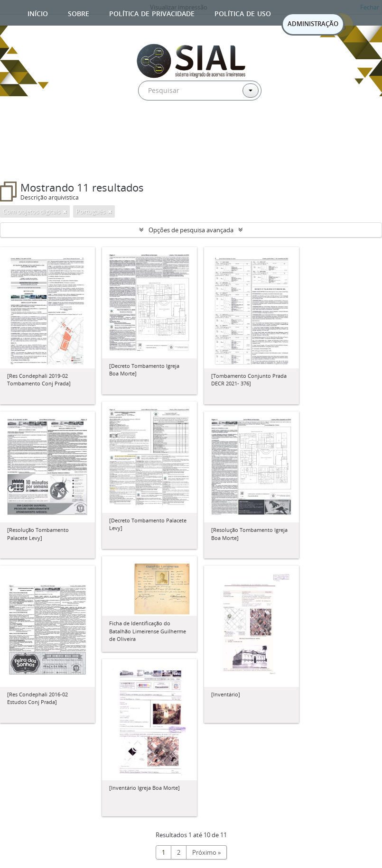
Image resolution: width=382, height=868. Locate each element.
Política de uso (243, 13)
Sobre (79, 13)
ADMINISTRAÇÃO (313, 24)
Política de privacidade (152, 13)
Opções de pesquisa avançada (191, 230)
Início (38, 13)
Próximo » (206, 852)
